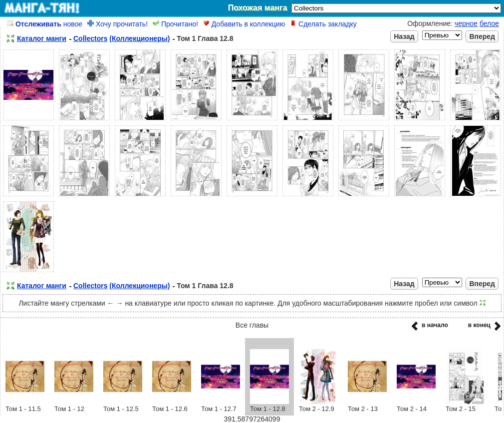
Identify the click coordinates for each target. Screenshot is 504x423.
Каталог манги (42, 38)
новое (45, 24)
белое (489, 23)
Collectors (90, 38)
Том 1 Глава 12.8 (205, 38)
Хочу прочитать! (118, 24)
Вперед (482, 36)
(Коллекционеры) (139, 38)
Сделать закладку (323, 24)
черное (466, 23)
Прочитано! (175, 24)
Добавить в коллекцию (244, 24)
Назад (404, 36)
